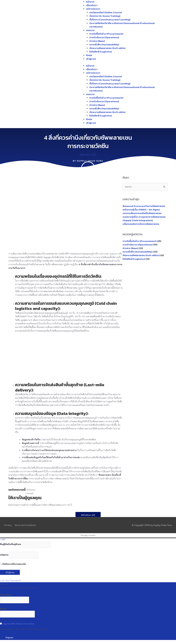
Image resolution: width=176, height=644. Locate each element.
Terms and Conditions (25, 525)
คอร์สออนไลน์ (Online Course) (106, 12)
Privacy (8, 525)
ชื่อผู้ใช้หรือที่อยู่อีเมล (10, 544)
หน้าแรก (90, 2)
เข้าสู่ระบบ (91, 59)
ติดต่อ (89, 55)
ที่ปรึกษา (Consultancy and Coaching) (110, 20)
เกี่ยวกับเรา (92, 5)
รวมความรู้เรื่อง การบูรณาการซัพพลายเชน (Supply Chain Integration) (144, 219)
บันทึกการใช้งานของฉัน (13, 564)
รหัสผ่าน (4, 555)
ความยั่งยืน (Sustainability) (104, 44)
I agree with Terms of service (18, 624)
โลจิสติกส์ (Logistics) (101, 52)
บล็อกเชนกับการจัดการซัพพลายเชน (141, 224)
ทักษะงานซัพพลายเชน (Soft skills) (107, 48)
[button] (30, 490)
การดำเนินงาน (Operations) (104, 37)
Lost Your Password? (11, 581)
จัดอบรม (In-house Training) (105, 16)
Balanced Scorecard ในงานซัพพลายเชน (144, 206)
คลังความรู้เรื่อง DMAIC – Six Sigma (141, 210)
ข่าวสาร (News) (97, 41)
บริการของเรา (93, 9)
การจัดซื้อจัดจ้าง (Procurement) (106, 34)
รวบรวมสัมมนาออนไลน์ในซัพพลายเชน (142, 213)
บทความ (90, 30)
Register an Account (10, 591)
